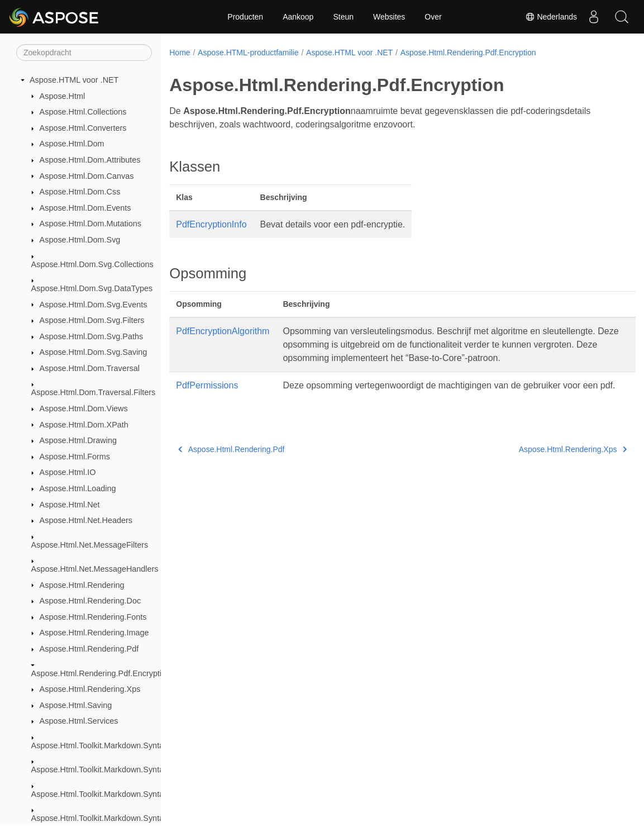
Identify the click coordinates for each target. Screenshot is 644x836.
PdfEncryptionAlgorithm (223, 331)
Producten (245, 17)
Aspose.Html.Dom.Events (85, 208)
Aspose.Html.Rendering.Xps (90, 689)
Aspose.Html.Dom (72, 144)
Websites (389, 17)
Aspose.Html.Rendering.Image (94, 633)
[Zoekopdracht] (84, 53)
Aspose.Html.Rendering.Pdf (89, 649)
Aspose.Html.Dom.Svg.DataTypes (92, 288)
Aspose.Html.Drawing (78, 440)
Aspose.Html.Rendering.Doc (90, 601)
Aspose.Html (63, 96)
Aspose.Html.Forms (75, 457)
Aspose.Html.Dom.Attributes (90, 160)
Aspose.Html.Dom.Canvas (87, 176)
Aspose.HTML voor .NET (74, 80)
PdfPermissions (207, 385)
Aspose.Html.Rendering (82, 585)
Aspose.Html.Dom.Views (84, 408)
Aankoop (298, 17)
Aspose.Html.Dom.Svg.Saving (94, 352)
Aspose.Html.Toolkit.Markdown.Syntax (100, 745)
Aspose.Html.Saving (76, 705)
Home (180, 53)
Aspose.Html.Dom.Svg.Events (94, 305)
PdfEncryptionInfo (211, 224)
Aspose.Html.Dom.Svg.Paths (92, 336)
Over (433, 17)
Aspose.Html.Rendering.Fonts (93, 617)
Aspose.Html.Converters (83, 128)
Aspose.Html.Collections (83, 112)
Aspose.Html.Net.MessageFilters (90, 545)
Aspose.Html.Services (79, 721)
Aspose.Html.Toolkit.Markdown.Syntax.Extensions (120, 769)
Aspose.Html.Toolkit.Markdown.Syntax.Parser (113, 794)
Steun (343, 17)
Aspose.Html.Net (70, 505)
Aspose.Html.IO (68, 472)
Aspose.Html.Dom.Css (80, 192)
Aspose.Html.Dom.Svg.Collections (92, 264)
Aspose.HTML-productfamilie (248, 53)
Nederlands (551, 17)
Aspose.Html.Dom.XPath (84, 425)
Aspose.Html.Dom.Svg (80, 240)
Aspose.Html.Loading (78, 488)
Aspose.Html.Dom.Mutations (90, 224)
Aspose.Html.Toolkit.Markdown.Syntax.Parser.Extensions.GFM (143, 818)
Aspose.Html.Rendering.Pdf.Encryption (101, 673)
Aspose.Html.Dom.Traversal (90, 368)
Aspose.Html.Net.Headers (86, 520)
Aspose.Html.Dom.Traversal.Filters (94, 392)
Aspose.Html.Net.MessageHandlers (95, 569)
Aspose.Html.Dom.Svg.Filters (92, 320)
